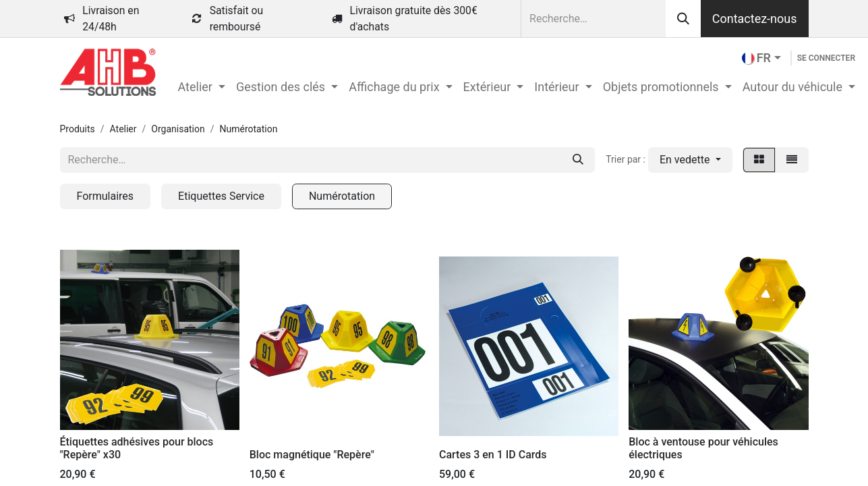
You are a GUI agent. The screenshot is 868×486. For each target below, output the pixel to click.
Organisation (178, 129)
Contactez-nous (755, 19)
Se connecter (826, 58)
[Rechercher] (683, 19)
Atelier (123, 129)
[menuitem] (202, 87)
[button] (690, 160)
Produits (78, 129)
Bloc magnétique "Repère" (312, 455)
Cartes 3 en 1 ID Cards (493, 455)
